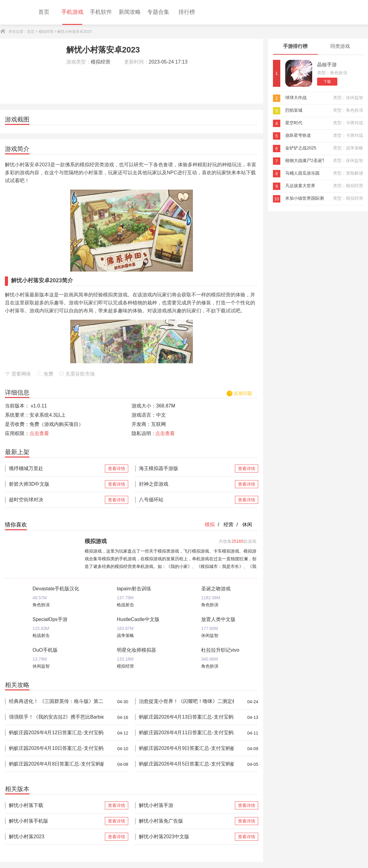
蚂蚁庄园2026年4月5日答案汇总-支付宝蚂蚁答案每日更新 (186, 764)
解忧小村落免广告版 (186, 821)
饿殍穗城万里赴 (56, 469)
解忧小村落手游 (186, 805)
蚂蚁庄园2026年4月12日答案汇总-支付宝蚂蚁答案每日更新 (56, 733)
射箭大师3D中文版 (56, 484)
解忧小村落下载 (56, 805)
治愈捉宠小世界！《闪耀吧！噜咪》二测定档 (186, 702)
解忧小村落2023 (56, 837)
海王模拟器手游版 (186, 469)
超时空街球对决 (56, 500)
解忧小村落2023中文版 (186, 837)
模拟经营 (46, 32)
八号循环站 (186, 500)
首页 (31, 32)
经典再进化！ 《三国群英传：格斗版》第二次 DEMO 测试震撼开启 (56, 702)
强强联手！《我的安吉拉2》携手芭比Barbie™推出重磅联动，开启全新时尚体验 (56, 717)
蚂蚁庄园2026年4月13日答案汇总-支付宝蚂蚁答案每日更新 (186, 717)
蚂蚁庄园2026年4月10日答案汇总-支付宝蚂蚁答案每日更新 (56, 748)
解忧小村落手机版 (56, 821)
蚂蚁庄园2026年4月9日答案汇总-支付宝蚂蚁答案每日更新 (186, 748)
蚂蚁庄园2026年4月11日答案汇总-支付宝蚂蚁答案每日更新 (186, 733)
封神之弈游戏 (186, 484)
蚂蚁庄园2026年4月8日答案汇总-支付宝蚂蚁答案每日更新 (56, 764)
